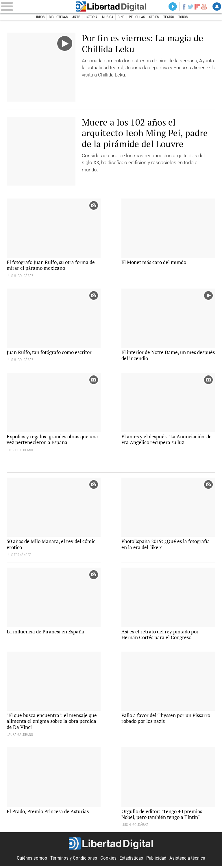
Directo (172, 7)
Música (108, 17)
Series (154, 17)
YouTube (204, 7)
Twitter (190, 7)
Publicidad (156, 860)
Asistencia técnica (187, 860)
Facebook (183, 7)
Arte (76, 17)
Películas (137, 17)
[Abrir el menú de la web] (35, 6)
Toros (184, 17)
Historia (91, 17)
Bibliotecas (58, 17)
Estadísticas (131, 860)
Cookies (108, 860)
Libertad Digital (111, 6)
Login (217, 7)
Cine (121, 17)
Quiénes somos (32, 860)
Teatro (169, 17)
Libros (39, 17)
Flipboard (197, 7)
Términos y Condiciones (74, 860)
